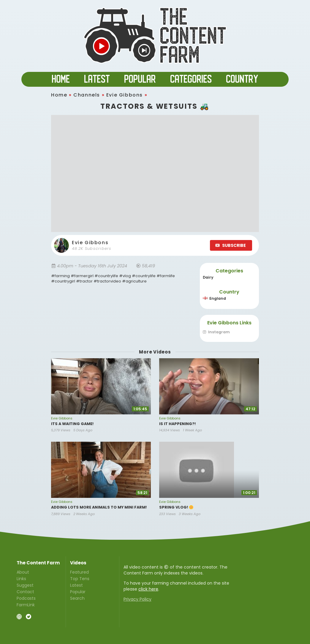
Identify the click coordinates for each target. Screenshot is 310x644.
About (23, 572)
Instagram (216, 332)
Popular (78, 592)
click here (148, 589)
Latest (76, 585)
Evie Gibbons (125, 95)
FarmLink (26, 604)
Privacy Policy (137, 599)
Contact (25, 592)
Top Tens (80, 579)
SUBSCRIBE (231, 245)
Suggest (25, 585)
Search (77, 598)
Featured (79, 572)
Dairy (208, 277)
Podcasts (26, 598)
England (214, 298)
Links (21, 579)
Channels (87, 95)
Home (59, 95)
